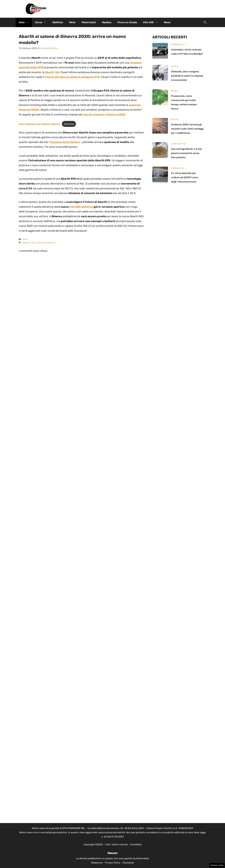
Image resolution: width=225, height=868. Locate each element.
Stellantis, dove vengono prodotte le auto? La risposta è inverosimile (187, 76)
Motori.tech (89, 22)
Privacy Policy (113, 863)
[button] (205, 22)
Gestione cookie (217, 865)
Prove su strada (127, 22)
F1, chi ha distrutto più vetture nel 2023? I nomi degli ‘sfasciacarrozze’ (185, 177)
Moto (72, 22)
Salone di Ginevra (46, 243)
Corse (42, 22)
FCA (33, 243)
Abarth (26, 243)
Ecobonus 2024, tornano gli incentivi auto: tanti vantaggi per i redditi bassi (187, 129)
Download (69, 124)
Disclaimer (128, 863)
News (167, 22)
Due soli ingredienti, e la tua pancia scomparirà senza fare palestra (186, 153)
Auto (25, 22)
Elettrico (58, 22)
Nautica (107, 22)
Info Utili (152, 22)
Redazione (97, 863)
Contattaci (136, 845)
